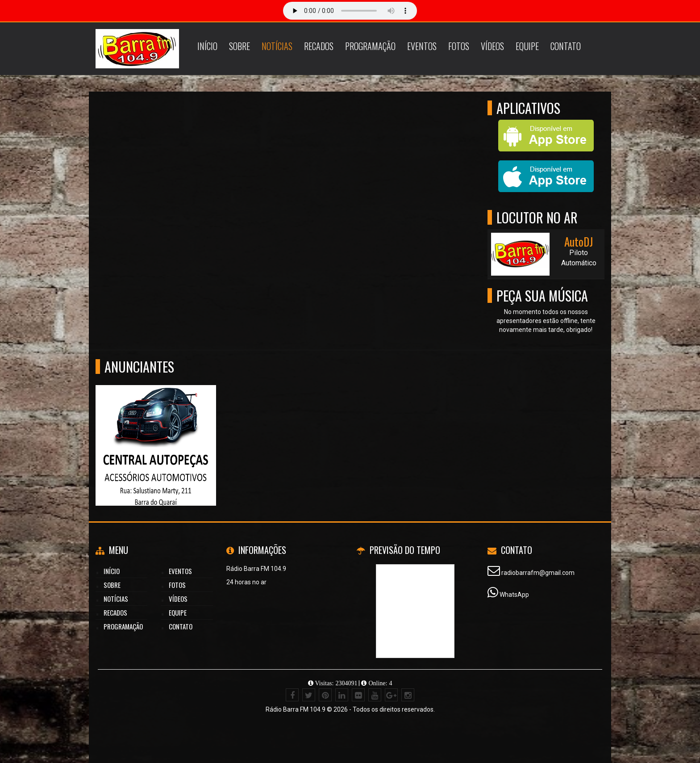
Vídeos (492, 46)
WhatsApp (514, 595)
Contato (566, 46)
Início (207, 46)
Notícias (277, 46)
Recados (319, 46)
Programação (370, 46)
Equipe (527, 46)
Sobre (240, 46)
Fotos (459, 46)
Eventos (422, 46)
